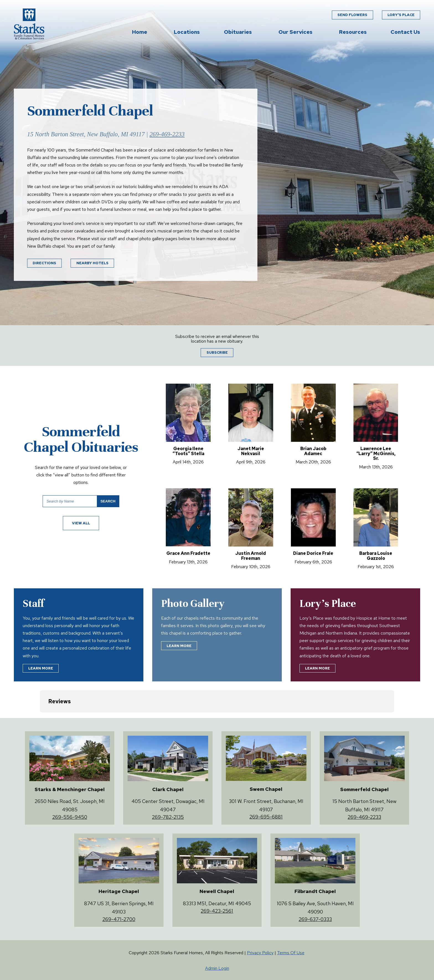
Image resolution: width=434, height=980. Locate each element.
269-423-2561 (217, 911)
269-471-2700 (119, 919)
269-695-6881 (266, 817)
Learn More (41, 668)
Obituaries (238, 32)
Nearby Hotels (92, 263)
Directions (44, 263)
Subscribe (217, 352)
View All (81, 523)
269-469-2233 (167, 134)
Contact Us (405, 32)
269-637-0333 (315, 919)
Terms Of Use (291, 953)
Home (140, 32)
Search (108, 501)
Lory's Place (401, 15)
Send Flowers (352, 15)
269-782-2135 (168, 817)
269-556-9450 (70, 817)
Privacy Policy (260, 953)
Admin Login (217, 968)
